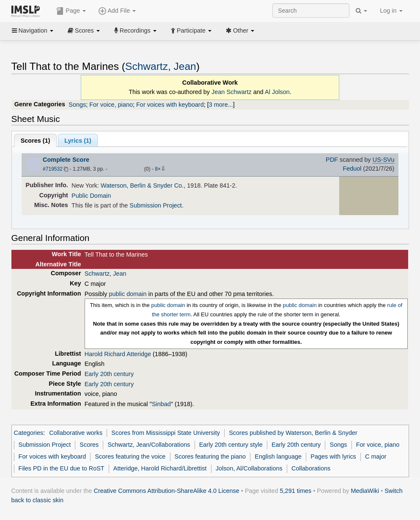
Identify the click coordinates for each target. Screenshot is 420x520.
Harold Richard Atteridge (118, 354)
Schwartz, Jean (161, 66)
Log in (391, 11)
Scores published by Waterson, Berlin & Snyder (293, 433)
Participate (191, 30)
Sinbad (161, 404)
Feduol (352, 169)
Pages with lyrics (333, 456)
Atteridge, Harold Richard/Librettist (160, 468)
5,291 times (296, 491)
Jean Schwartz (232, 92)
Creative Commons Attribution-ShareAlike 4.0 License (167, 491)
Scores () (36, 141)
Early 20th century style (231, 445)
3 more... (221, 105)
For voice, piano (111, 105)
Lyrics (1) (78, 141)
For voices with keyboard (170, 105)
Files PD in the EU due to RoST (62, 468)
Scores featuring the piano (210, 456)
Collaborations (311, 468)
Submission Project (156, 205)
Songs (77, 105)
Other (240, 30)
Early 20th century (109, 374)
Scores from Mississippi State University (166, 433)
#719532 (53, 169)
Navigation (33, 30)
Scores (84, 30)
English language (278, 456)
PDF (332, 160)
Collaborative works (76, 433)
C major (376, 456)
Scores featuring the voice (130, 456)
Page (71, 11)
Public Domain (91, 196)
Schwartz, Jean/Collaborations (149, 445)
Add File (117, 11)
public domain (128, 294)
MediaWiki (365, 491)
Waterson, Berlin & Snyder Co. (142, 185)
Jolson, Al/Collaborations (249, 468)
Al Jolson (277, 92)
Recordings (135, 30)
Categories (29, 433)
